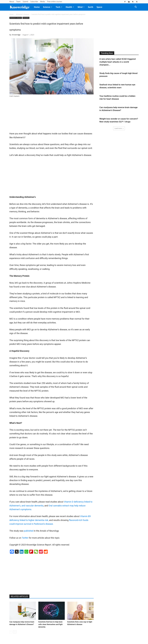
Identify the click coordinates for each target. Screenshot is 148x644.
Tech (59, 7)
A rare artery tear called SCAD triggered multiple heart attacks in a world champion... (118, 62)
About (12, 2)
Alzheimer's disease (23, 14)
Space (99, 7)
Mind (81, 7)
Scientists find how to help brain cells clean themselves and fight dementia (51, 624)
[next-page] (15, 632)
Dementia (26, 18)
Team (18, 2)
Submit (25, 2)
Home (37, 7)
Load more (119, 128)
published (29, 531)
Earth (91, 7)
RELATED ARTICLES (19, 596)
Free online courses (55, 2)
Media (43, 2)
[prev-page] (11, 632)
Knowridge (16, 35)
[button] (136, 7)
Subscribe (34, 2)
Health (70, 7)
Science (48, 7)
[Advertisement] (28, 115)
